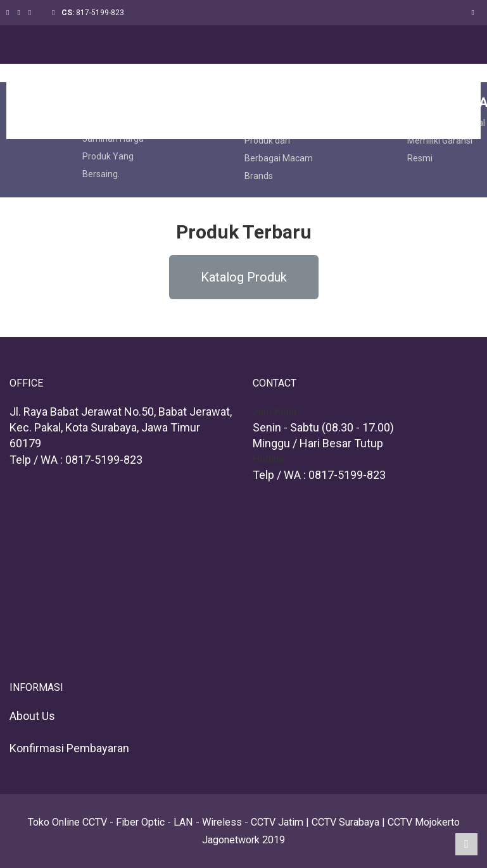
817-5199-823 (100, 13)
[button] (244, 277)
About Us (32, 716)
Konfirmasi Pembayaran (69, 748)
